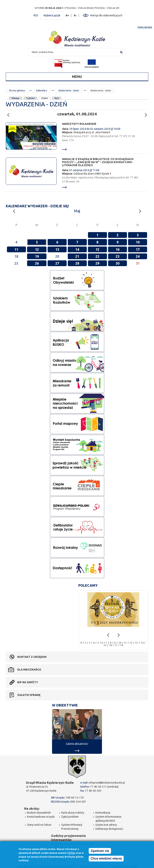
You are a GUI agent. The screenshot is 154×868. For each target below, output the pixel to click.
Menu (77, 77)
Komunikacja (103, 813)
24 (138, 256)
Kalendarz (42, 90)
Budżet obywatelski (39, 813)
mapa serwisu (145, 27)
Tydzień (30, 98)
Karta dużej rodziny (73, 813)
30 (118, 263)
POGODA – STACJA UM (107, 8)
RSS (36, 15)
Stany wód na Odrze (39, 825)
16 (118, 249)
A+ (67, 15)
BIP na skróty (28, 682)
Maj (77, 211)
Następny (147, 113)
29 (97, 263)
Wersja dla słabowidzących (106, 15)
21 (77, 256)
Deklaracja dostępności (109, 829)
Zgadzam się (100, 851)
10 (138, 242)
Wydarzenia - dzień (69, 90)
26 (37, 263)
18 (122, 645)
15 (97, 249)
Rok (57, 98)
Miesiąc (15, 98)
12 (37, 249)
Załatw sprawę (29, 695)
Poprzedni (9, 113)
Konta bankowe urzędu (41, 817)
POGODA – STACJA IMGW (79, 8)
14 (77, 249)
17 (138, 249)
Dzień (45, 98)
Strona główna (17, 90)
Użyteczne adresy (106, 825)
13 (57, 249)
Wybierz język (52, 15)
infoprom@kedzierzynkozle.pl (107, 783)
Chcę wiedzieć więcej (106, 859)
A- (75, 15)
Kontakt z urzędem (32, 657)
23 (118, 256)
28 (77, 263)
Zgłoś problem (70, 817)
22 (97, 256)
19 (37, 256)
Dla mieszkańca (29, 670)
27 (57, 263)
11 (16, 249)
